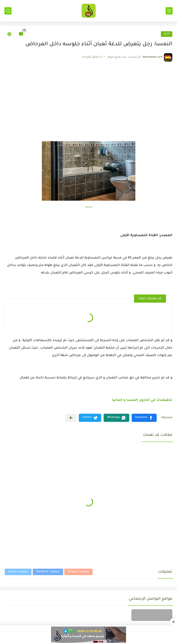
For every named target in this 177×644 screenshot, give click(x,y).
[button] (144, 418)
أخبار (167, 34)
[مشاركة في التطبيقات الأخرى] (71, 418)
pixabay (89, 207)
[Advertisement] (88, 97)
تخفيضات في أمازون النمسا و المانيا (142, 400)
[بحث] (8, 11)
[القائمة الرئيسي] (169, 11)
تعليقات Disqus (18, 572)
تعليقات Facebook (48, 572)
